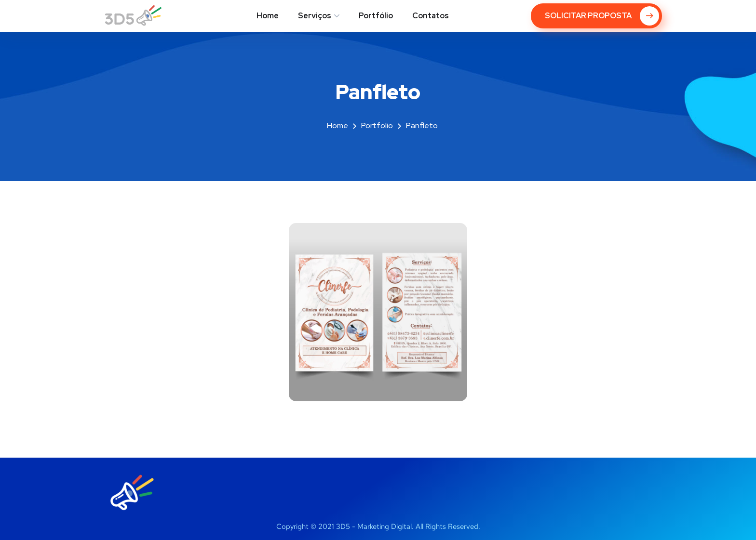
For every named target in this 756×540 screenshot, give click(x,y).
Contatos (431, 16)
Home (268, 16)
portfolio (377, 125)
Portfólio (376, 16)
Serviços (315, 16)
